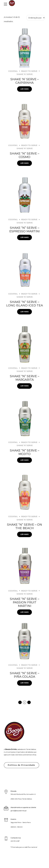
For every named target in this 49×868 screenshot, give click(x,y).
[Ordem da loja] (36, 18)
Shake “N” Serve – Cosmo (25, 155)
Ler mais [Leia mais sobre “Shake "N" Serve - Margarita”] (24, 386)
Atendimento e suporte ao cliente (23, 807)
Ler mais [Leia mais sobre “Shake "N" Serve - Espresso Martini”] (24, 237)
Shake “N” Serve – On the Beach (25, 526)
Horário (13, 819)
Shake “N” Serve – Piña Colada (25, 675)
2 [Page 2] (24, 702)
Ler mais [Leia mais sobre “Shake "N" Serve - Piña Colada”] (24, 683)
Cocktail (13, 71)
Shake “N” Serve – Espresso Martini (24, 229)
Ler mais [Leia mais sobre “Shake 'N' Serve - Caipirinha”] (24, 89)
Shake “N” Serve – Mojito (25, 452)
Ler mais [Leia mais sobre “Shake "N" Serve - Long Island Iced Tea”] (24, 312)
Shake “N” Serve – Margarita (25, 378)
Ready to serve (29, 71)
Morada (13, 791)
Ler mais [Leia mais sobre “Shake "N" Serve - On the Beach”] (24, 534)
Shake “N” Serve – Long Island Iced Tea (24, 304)
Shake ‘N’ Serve (25, 74)
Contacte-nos (16, 838)
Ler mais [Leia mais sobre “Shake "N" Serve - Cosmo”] (24, 163)
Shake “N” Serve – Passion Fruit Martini (25, 602)
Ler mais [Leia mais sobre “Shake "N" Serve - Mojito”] (24, 460)
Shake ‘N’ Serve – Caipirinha (25, 81)
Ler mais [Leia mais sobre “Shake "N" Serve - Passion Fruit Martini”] (24, 612)
